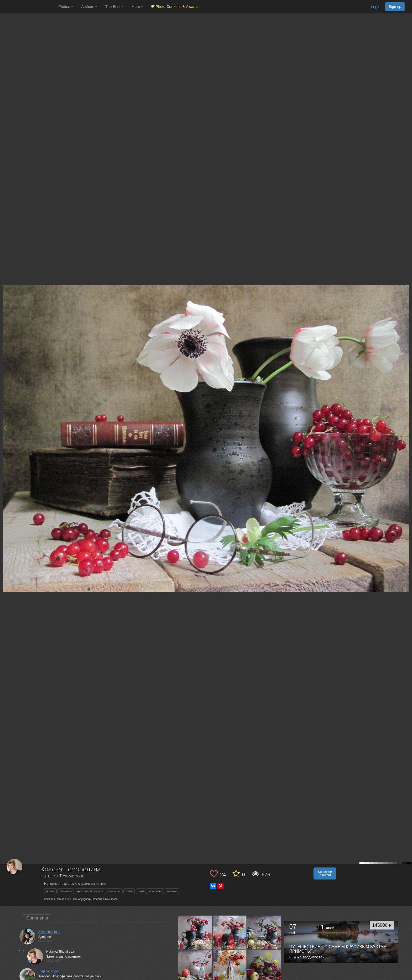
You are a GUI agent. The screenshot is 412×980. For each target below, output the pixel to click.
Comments (37, 918)
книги (129, 891)
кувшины (114, 891)
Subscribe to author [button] (325, 873)
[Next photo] (407, 428)
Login (376, 7)
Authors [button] (89, 7)
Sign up (395, 7)
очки (141, 891)
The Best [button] (114, 7)
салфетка (155, 891)
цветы (50, 891)
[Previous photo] (5, 428)
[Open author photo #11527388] (195, 932)
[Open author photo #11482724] (264, 967)
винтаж (172, 891)
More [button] (137, 7)
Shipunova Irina (49, 932)
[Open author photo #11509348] (264, 932)
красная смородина (90, 891)
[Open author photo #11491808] (230, 967)
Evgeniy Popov (49, 971)
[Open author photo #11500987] (195, 967)
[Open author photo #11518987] (230, 932)
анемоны (66, 891)
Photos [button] (66, 7)
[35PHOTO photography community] (29, 7)
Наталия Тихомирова (62, 876)
